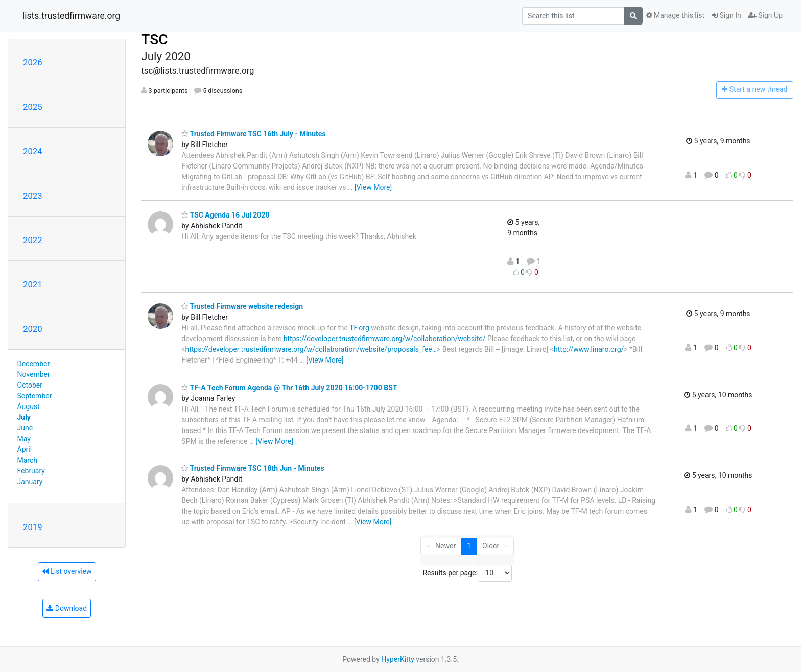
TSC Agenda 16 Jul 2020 (225, 215)
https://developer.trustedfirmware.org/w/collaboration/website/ (385, 339)
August (29, 406)
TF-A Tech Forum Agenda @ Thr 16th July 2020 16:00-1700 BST (289, 388)
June (25, 428)
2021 (33, 284)
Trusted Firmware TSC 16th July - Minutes (253, 134)
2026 (33, 62)
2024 (33, 151)
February (31, 471)
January (30, 482)
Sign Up (765, 15)
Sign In (726, 15)
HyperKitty (398, 659)
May (24, 439)
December (34, 364)
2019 (33, 527)
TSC (154, 40)
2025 (33, 107)
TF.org (359, 328)
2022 (33, 240)
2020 (33, 329)
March (28, 460)
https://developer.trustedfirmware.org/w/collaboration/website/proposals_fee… (311, 349)
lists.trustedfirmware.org (71, 16)
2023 (33, 196)
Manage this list (675, 15)
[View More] (373, 187)
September (35, 396)
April (25, 449)
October (30, 385)
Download (67, 608)
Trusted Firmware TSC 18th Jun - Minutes (253, 468)
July (24, 417)
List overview (67, 571)
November (34, 374)
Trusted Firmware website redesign (242, 306)
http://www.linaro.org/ (589, 349)
